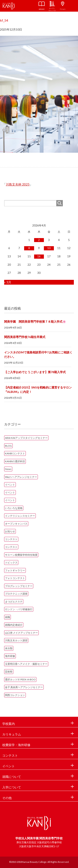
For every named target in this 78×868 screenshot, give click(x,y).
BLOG (8, 446)
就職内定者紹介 (14, 625)
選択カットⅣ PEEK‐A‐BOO (20, 679)
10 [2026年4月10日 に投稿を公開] (49, 248)
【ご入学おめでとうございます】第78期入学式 (35, 372)
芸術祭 (9, 672)
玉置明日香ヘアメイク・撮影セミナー (26, 664)
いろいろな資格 (14, 508)
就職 (7, 617)
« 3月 (8, 282)
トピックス (11, 562)
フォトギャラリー (15, 570)
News (8, 469)
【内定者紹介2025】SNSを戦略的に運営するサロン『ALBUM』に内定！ (38, 390)
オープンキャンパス (16, 524)
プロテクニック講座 (16, 594)
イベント (10, 485)
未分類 (9, 648)
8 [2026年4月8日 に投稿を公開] (29, 248)
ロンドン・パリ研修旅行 (19, 609)
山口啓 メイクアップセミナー (21, 633)
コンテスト (11, 539)
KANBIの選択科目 (15, 461)
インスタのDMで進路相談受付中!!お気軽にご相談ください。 (38, 354)
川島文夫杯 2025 (18, 184)
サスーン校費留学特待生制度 (21, 555)
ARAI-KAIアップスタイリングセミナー (26, 438)
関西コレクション (15, 695)
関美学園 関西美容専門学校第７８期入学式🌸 (35, 322)
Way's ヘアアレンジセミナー (21, 477)
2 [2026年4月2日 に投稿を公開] (39, 240)
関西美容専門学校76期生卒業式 (25, 337)
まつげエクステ (14, 602)
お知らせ (10, 531)
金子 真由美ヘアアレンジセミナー (24, 687)
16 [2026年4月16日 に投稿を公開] (39, 256)
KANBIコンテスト (15, 453)
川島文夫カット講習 (16, 640)
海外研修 (10, 656)
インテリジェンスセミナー (20, 516)
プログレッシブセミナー (19, 586)
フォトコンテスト (15, 578)
